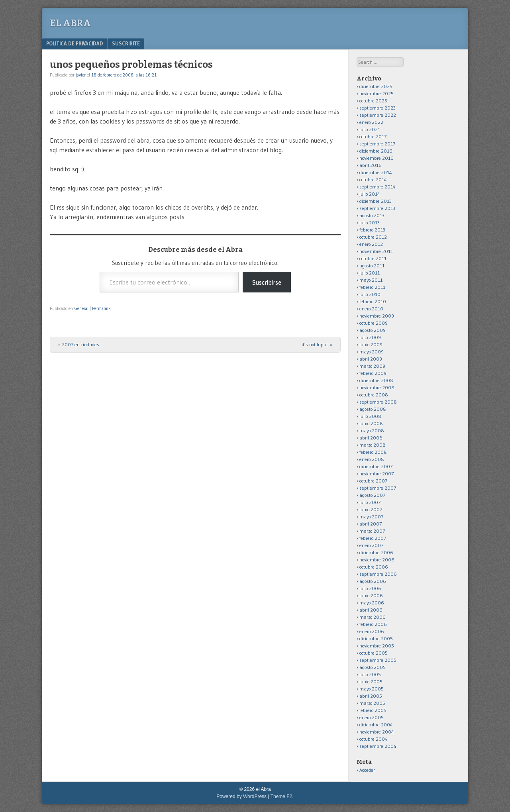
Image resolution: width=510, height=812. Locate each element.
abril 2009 (371, 359)
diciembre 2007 (376, 466)
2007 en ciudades (79, 344)
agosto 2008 (373, 409)
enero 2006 (372, 631)
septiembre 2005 (378, 660)
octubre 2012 (373, 237)
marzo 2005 (372, 703)
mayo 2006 (372, 603)
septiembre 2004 (378, 746)
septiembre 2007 (378, 488)
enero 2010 (371, 309)
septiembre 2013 (377, 208)
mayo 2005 (372, 689)
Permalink (101, 308)
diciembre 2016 (376, 151)
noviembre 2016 (377, 158)
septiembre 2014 (378, 187)
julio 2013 (370, 223)
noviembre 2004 (377, 732)
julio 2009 (370, 337)
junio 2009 (371, 344)
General (81, 308)
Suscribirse (267, 282)
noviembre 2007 (377, 474)
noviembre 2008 (377, 387)
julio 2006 (370, 588)
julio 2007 (370, 502)
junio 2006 (371, 595)
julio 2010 (370, 294)
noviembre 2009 (377, 316)
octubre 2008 (374, 395)
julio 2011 (370, 273)
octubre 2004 (374, 739)
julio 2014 (370, 194)
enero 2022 (371, 122)
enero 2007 (371, 545)
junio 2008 (371, 423)
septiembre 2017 (377, 144)
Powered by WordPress (241, 796)
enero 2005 (372, 717)
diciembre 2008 (376, 380)
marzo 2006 (373, 617)
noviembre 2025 (377, 93)
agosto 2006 (373, 581)
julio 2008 (370, 416)
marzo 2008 (373, 445)
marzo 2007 (372, 531)
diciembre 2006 (376, 552)
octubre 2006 (374, 567)
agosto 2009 (373, 330)
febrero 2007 (373, 538)
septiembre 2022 (378, 115)
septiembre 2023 (378, 108)
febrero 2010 (373, 301)
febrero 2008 (373, 452)
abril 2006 (371, 610)
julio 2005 (370, 674)
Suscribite (126, 43)
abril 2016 (371, 165)
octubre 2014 (373, 179)
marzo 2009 (372, 366)
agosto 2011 (372, 266)
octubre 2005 (374, 653)
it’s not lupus (317, 344)
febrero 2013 (372, 230)
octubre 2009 (374, 323)
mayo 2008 (372, 431)
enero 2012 (371, 244)
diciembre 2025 (376, 86)
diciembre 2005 (376, 638)
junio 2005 (371, 682)
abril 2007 (371, 524)
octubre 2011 (373, 258)
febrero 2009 (373, 373)
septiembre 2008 (378, 402)
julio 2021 (370, 129)
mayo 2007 (371, 517)
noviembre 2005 (377, 646)
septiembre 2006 (378, 574)
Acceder (367, 770)
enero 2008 (372, 459)
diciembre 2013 (376, 201)
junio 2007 (371, 509)
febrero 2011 (372, 287)
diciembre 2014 (376, 172)
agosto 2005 (373, 667)
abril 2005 (371, 696)
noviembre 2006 (377, 560)
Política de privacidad (75, 43)
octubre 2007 (373, 481)
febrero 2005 (373, 710)
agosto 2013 (372, 215)
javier (81, 75)
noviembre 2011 (376, 251)
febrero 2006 (373, 624)
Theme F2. (282, 796)
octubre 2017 (373, 136)
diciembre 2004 (376, 725)
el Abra (70, 23)
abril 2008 (371, 438)
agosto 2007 (372, 495)
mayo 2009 (372, 352)
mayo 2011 (371, 280)
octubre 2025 (373, 101)
